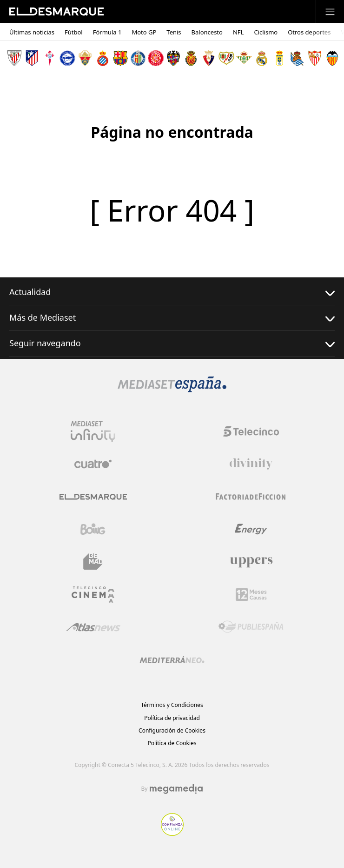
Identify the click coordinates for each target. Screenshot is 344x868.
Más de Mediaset (172, 318)
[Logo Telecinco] (251, 431)
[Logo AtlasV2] (93, 627)
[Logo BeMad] (93, 562)
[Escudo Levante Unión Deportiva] (173, 58)
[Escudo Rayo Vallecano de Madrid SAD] (226, 58)
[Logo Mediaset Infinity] (93, 431)
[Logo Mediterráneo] (172, 659)
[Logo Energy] (251, 529)
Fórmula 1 (107, 32)
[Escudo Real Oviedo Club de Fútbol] (279, 58)
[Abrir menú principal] (330, 12)
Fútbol (74, 32)
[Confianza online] (172, 833)
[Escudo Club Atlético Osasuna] (209, 58)
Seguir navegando (172, 343)
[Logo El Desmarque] (93, 497)
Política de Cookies (172, 743)
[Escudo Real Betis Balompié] (244, 58)
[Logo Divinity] (251, 464)
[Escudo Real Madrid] (262, 58)
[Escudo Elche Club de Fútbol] (85, 58)
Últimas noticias (32, 32)
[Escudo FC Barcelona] (120, 58)
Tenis (174, 32)
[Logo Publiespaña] (251, 627)
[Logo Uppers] (251, 562)
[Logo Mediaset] (172, 390)
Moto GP (144, 32)
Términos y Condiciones (172, 705)
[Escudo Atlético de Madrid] (32, 58)
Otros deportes (309, 32)
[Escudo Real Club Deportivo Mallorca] (191, 58)
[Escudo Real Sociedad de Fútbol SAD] (297, 58)
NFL (238, 32)
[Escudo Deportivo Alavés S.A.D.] (67, 58)
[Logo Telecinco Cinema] (93, 595)
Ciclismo (266, 32)
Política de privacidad (172, 718)
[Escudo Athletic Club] (14, 58)
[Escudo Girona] (156, 58)
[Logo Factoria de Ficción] (251, 497)
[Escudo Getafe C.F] (138, 58)
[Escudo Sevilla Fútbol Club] (315, 58)
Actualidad (172, 292)
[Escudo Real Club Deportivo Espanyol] (103, 58)
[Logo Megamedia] (176, 789)
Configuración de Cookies (172, 730)
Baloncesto (207, 32)
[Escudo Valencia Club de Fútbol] (332, 58)
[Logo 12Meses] (251, 595)
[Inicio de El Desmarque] (56, 12)
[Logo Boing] (93, 529)
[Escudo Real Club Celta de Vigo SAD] (50, 58)
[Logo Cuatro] (93, 464)
